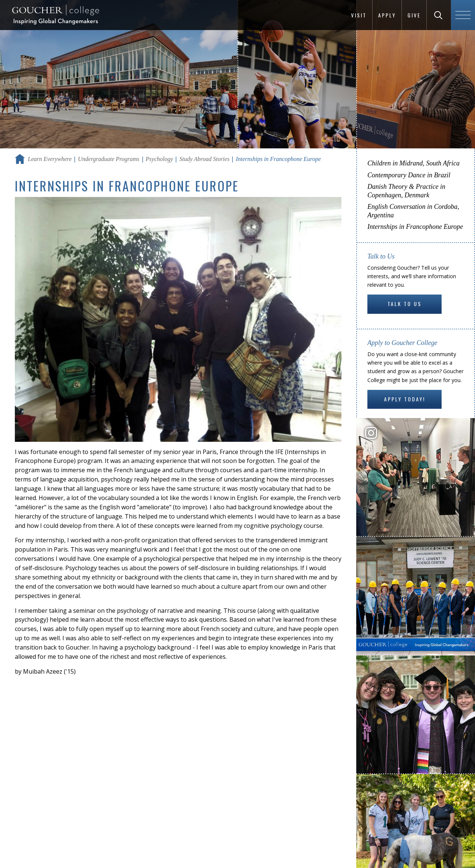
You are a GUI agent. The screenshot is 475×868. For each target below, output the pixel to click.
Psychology (160, 159)
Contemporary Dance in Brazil (409, 175)
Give (414, 15)
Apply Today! (405, 399)
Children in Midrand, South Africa (414, 163)
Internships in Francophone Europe (415, 227)
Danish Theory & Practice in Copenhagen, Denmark (406, 191)
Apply (387, 15)
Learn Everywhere (50, 159)
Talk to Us (404, 304)
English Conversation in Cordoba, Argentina (413, 211)
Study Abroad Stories (204, 159)
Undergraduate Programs (109, 159)
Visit (359, 15)
